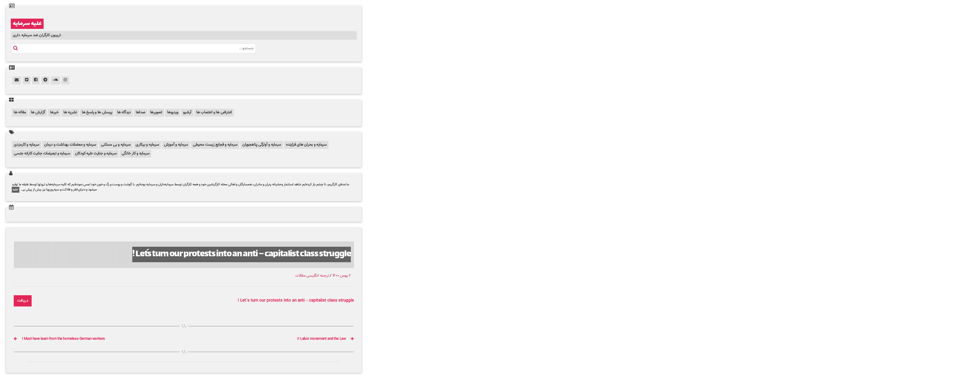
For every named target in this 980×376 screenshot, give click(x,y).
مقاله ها (20, 112)
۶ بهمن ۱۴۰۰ (342, 276)
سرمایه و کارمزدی (26, 145)
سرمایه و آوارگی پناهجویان (262, 145)
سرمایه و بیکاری (147, 145)
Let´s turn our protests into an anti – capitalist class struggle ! (242, 254)
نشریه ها (70, 112)
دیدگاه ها (124, 112)
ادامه (16, 190)
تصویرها (156, 112)
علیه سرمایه (27, 24)
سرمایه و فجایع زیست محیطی (215, 145)
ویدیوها (173, 112)
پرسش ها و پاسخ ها (97, 112)
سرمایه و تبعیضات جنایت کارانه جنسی (42, 154)
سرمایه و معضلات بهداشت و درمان (70, 145)
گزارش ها (38, 112)
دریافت (23, 301)
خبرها (54, 112)
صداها (141, 112)
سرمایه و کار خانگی (135, 154)
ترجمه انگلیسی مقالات (312, 276)
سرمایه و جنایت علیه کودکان (96, 154)
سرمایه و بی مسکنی (116, 145)
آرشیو (187, 112)
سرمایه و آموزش (176, 145)
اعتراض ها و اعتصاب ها (214, 112)
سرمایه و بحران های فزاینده (306, 145)
